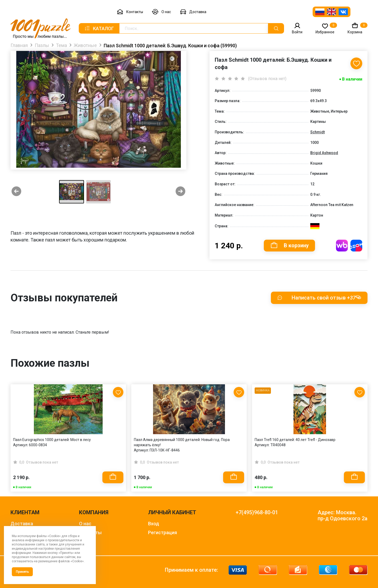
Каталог (99, 28)
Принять (22, 572)
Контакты (130, 12)
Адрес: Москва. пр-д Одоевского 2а (343, 516)
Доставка (193, 12)
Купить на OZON (356, 246)
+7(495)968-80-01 (257, 513)
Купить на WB (342, 246)
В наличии (352, 79)
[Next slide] (180, 192)
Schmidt (317, 132)
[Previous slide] (16, 192)
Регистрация (162, 532)
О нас (161, 12)
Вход (154, 524)
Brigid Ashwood (324, 153)
